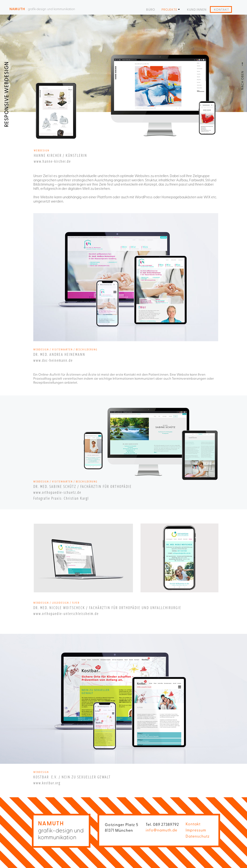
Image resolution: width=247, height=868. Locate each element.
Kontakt (193, 824)
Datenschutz (198, 836)
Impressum (196, 830)
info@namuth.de (162, 830)
